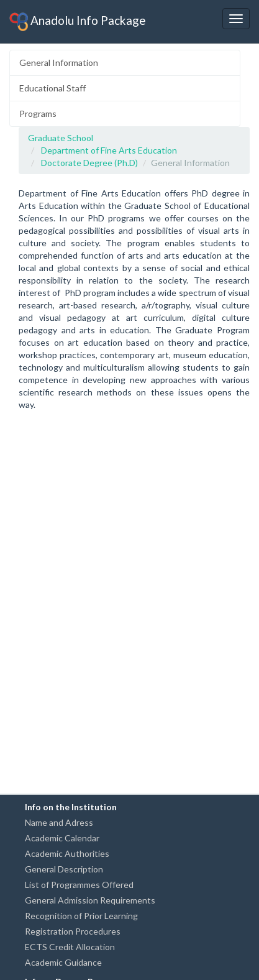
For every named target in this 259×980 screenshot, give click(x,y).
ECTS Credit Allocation (70, 947)
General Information (59, 62)
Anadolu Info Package (78, 22)
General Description (64, 869)
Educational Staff (52, 88)
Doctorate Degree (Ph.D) (89, 163)
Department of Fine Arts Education (109, 150)
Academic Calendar (62, 838)
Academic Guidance (63, 962)
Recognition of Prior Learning (81, 916)
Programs (38, 113)
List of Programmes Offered (79, 885)
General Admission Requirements (90, 900)
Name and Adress (59, 822)
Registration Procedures (73, 931)
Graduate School (61, 138)
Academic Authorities (67, 853)
